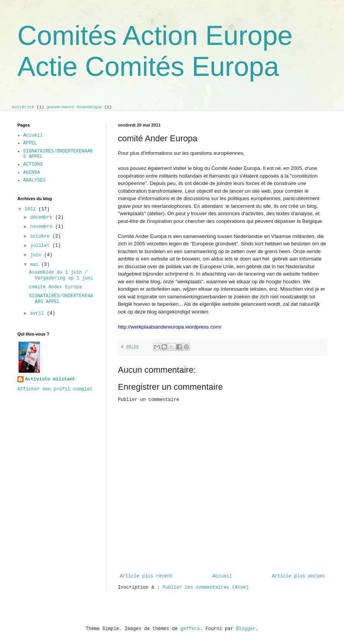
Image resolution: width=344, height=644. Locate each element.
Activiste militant (50, 379)
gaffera (190, 629)
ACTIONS (33, 164)
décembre (43, 218)
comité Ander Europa (55, 287)
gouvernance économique (74, 107)
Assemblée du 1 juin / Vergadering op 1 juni (61, 275)
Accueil (222, 576)
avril (38, 313)
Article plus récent (146, 576)
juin (37, 255)
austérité (23, 107)
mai (36, 265)
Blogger (246, 629)
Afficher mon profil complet (55, 389)
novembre (43, 227)
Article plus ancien (298, 576)
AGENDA (32, 173)
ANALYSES (34, 180)
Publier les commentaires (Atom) (205, 587)
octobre (41, 236)
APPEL (30, 143)
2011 (32, 209)
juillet (41, 246)
